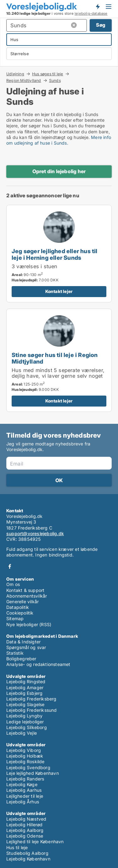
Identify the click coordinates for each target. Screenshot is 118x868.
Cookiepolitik (20, 613)
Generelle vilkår (22, 602)
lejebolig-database (91, 13)
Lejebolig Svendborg (28, 767)
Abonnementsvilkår (27, 596)
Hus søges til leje (48, 74)
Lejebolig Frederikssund (32, 710)
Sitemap (15, 618)
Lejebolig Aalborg (25, 830)
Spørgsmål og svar (26, 647)
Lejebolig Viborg (24, 750)
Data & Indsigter (23, 642)
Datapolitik (18, 607)
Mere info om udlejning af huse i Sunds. (59, 140)
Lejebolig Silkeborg (27, 727)
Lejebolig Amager (25, 687)
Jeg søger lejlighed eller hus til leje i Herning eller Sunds (55, 254)
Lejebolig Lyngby (24, 716)
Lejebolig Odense (25, 836)
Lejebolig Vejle (22, 733)
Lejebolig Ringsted (26, 682)
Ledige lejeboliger (25, 722)
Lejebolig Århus (23, 802)
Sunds (55, 81)
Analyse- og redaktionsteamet (38, 664)
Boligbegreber (21, 659)
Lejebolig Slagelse (25, 704)
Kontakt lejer (59, 291)
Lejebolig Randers (25, 779)
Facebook (10, 566)
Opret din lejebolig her (59, 171)
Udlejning (15, 74)
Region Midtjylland (24, 80)
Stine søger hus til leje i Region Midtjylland (55, 358)
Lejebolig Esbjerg (24, 693)
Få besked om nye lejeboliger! (98, 7)
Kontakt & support (25, 590)
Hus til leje (17, 847)
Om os (13, 584)
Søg (101, 25)
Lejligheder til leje (25, 796)
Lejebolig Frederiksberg (31, 699)
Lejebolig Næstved (26, 819)
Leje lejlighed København (33, 773)
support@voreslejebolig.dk (35, 533)
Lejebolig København (28, 859)
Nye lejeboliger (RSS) (29, 624)
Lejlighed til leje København (35, 841)
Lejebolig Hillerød (25, 825)
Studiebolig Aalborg (27, 853)
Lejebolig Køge (22, 784)
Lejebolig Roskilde (25, 761)
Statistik (15, 653)
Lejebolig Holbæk (25, 756)
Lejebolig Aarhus (24, 790)
